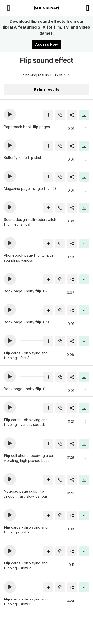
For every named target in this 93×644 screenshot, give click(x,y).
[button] (10, 114)
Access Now (46, 44)
